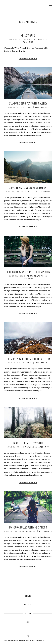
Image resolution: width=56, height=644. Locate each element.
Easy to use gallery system (28, 443)
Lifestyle (29, 192)
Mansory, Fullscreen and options (28, 527)
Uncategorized (36, 39)
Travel (29, 107)
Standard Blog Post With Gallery (28, 103)
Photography (34, 276)
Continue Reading (28, 58)
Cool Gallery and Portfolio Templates (28, 272)
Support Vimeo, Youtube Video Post (28, 188)
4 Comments (45, 531)
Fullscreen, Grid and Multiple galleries (28, 359)
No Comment (42, 107)
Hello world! (28, 35)
